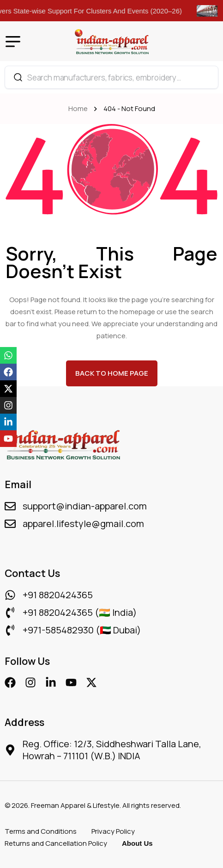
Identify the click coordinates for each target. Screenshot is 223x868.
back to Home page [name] (112, 373)
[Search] (18, 77)
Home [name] (79, 108)
